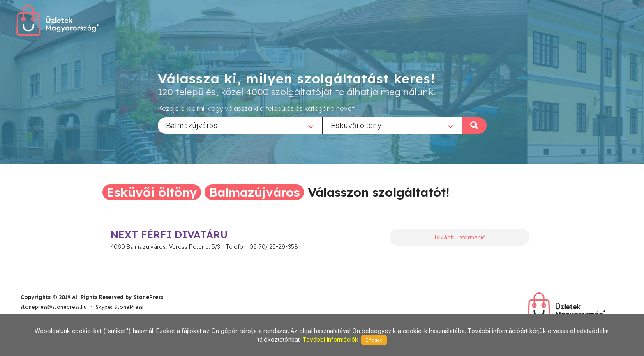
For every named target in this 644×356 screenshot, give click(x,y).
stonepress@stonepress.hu (54, 307)
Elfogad (374, 340)
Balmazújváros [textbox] (192, 125)
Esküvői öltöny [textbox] (356, 125)
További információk (330, 339)
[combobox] (240, 125)
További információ (460, 237)
